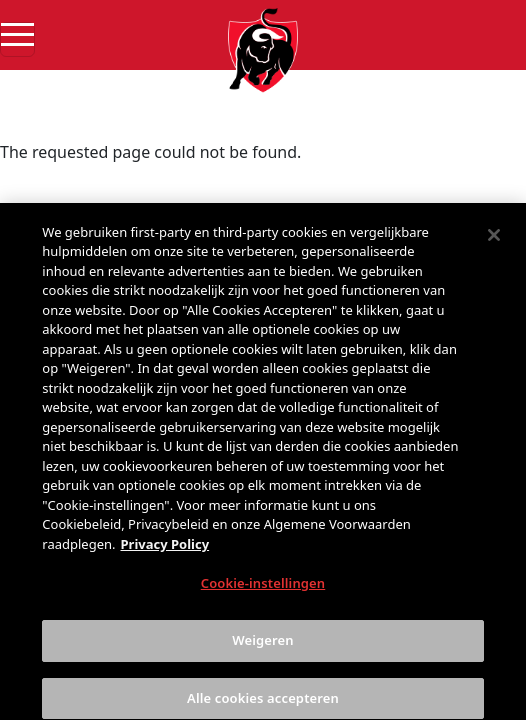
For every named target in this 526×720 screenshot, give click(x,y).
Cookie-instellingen (263, 596)
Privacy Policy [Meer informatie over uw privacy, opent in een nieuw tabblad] (165, 556)
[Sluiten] (494, 247)
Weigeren (262, 653)
